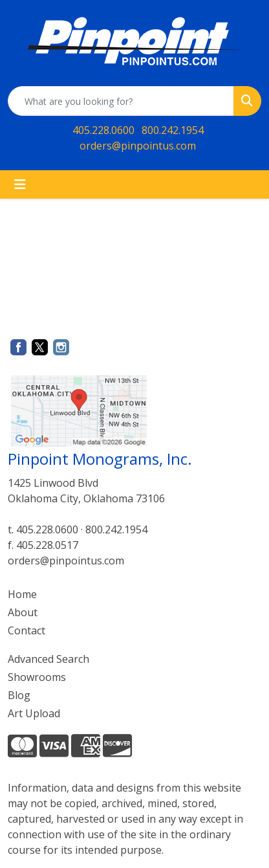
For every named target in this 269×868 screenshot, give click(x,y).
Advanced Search (48, 659)
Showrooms (37, 677)
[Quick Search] (121, 101)
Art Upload (34, 713)
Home (22, 594)
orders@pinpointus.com (138, 146)
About (23, 612)
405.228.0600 (103, 130)
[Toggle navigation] (20, 184)
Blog (19, 695)
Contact (27, 630)
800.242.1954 (173, 130)
